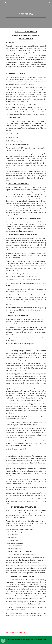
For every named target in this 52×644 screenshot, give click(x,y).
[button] (2, 2)
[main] (26, 14)
